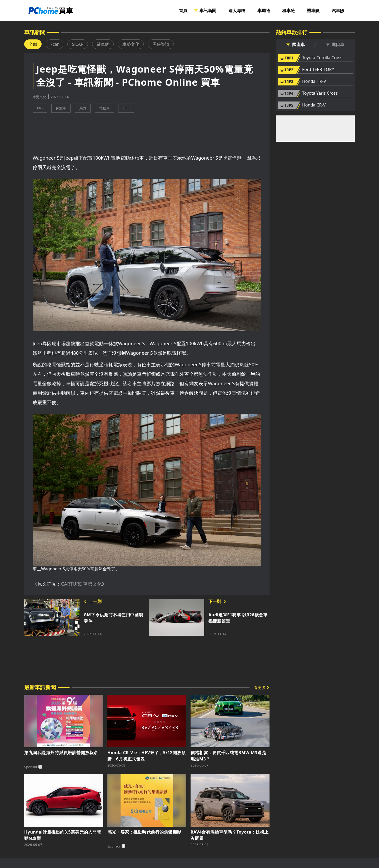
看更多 (260, 687)
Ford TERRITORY (318, 70)
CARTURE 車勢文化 (81, 584)
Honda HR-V (314, 82)
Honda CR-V (314, 105)
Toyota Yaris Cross (320, 93)
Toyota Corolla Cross (322, 58)
